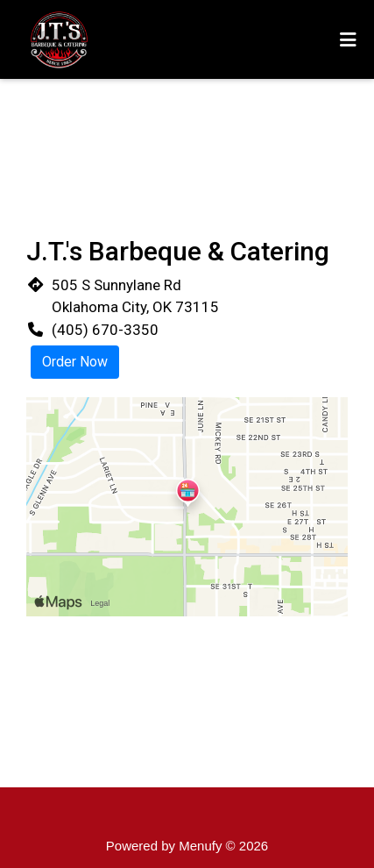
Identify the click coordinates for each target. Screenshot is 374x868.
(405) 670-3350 (105, 330)
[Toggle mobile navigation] (348, 39)
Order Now (75, 362)
